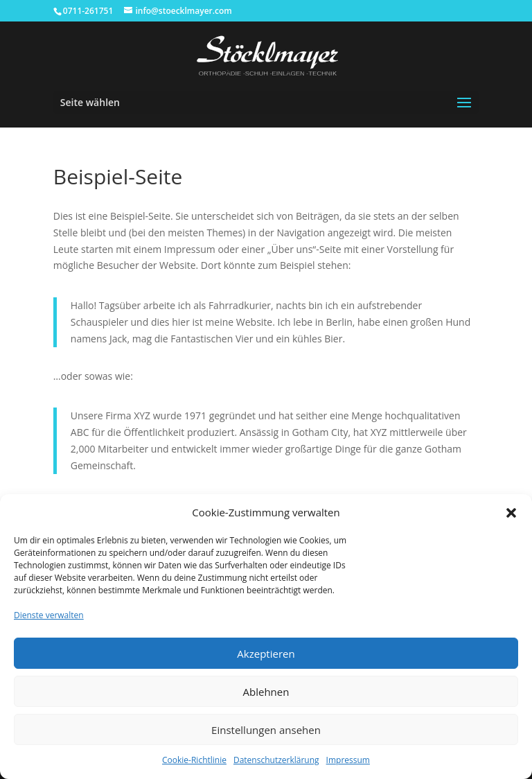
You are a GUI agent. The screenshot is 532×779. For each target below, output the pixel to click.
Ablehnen (266, 692)
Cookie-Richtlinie (194, 760)
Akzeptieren (266, 654)
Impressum (348, 760)
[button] (511, 513)
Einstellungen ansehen (266, 730)
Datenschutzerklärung (276, 760)
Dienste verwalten (49, 615)
